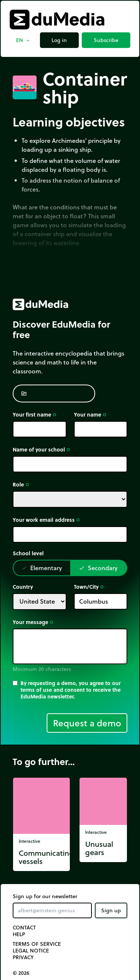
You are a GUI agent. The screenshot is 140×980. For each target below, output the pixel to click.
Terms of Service (37, 944)
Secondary (98, 568)
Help (19, 934)
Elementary (42, 568)
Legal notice (31, 951)
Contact (24, 928)
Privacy (23, 957)
